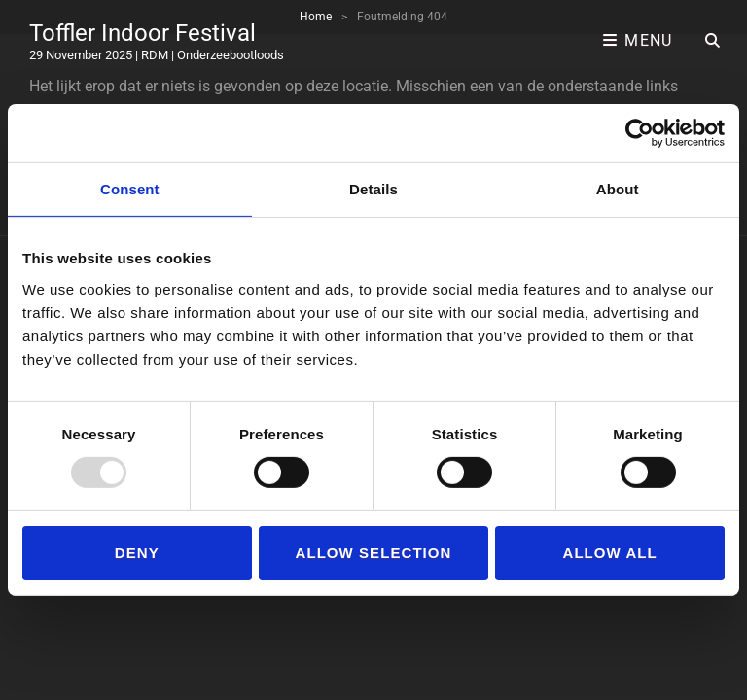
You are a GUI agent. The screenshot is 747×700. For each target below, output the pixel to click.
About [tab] (618, 189)
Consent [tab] (130, 189)
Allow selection (374, 553)
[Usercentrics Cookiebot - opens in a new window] (640, 133)
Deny (137, 553)
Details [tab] (373, 189)
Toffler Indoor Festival (142, 33)
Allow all (609, 553)
